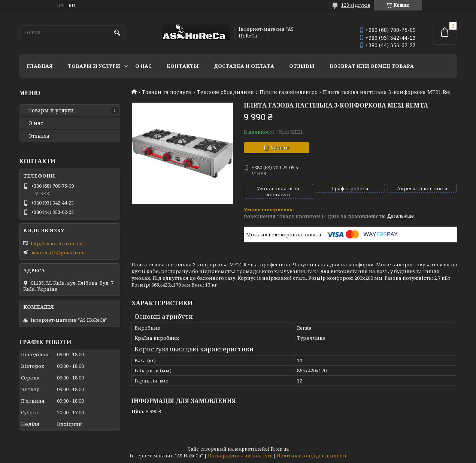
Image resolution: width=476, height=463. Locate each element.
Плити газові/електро (289, 92)
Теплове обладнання (225, 92)
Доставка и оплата (244, 66)
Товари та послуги (167, 92)
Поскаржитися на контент (240, 456)
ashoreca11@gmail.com (57, 252)
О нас (143, 66)
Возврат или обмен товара (372, 66)
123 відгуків (356, 5)
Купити (280, 148)
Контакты (183, 66)
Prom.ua (280, 449)
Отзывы (302, 66)
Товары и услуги (94, 66)
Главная (40, 66)
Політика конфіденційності (312, 456)
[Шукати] (117, 33)
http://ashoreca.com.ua (57, 243)
